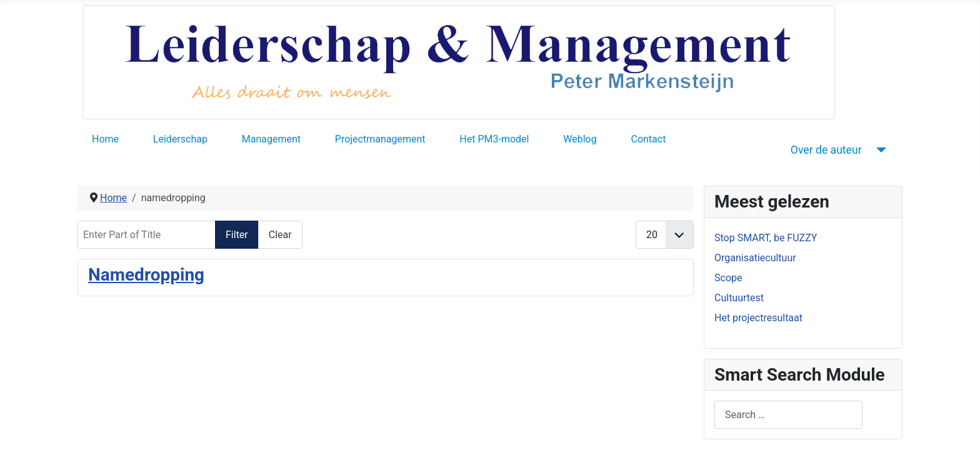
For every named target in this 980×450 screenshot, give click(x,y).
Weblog (580, 139)
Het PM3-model (494, 139)
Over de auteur (826, 150)
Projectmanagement (380, 139)
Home (105, 139)
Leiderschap (180, 139)
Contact (648, 139)
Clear (280, 235)
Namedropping (146, 275)
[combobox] (788, 415)
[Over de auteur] (879, 150)
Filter (237, 235)
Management (271, 139)
